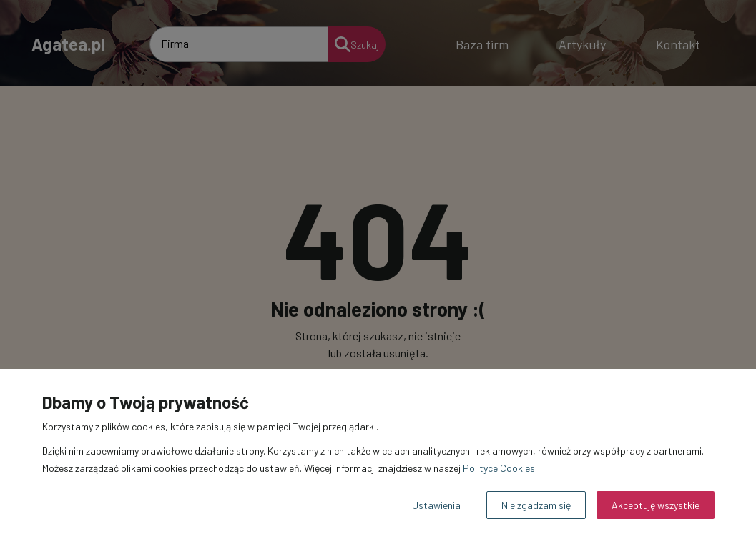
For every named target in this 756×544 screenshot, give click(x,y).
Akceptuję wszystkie (656, 505)
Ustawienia (436, 505)
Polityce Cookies (499, 468)
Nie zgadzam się (536, 505)
